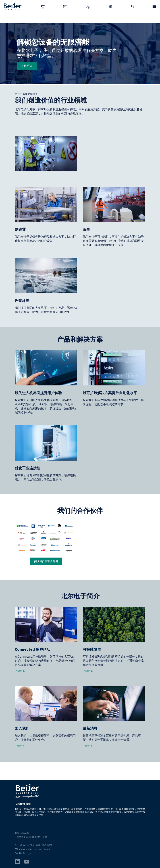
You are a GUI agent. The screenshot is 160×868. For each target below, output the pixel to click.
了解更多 (27, 66)
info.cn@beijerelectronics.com (34, 849)
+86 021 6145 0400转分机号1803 (35, 845)
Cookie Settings (23, 853)
